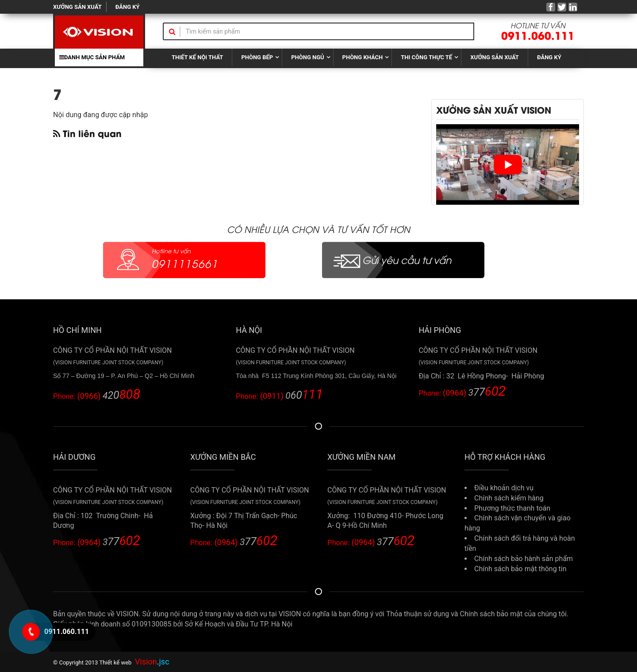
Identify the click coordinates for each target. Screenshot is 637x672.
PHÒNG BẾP (257, 57)
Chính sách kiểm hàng (509, 498)
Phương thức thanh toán (512, 508)
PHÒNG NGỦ (307, 57)
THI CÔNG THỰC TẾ (426, 57)
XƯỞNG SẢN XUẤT (77, 7)
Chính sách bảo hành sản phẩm (524, 559)
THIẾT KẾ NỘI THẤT (197, 57)
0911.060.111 (538, 35)
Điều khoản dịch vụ (504, 488)
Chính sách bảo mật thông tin (520, 569)
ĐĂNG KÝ (128, 7)
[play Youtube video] (508, 164)
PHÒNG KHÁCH (363, 57)
